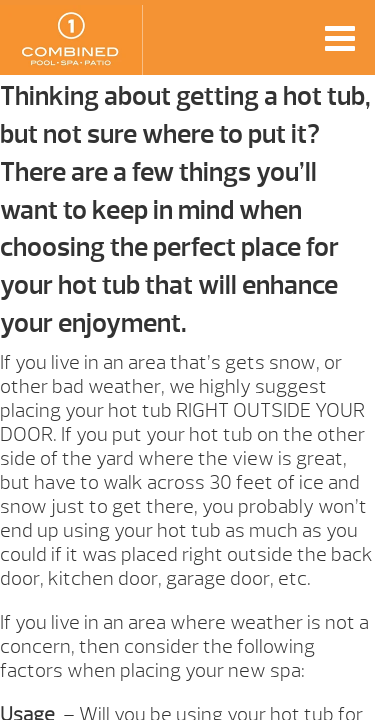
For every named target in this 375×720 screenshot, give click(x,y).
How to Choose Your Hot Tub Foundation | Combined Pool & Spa (71, 40)
